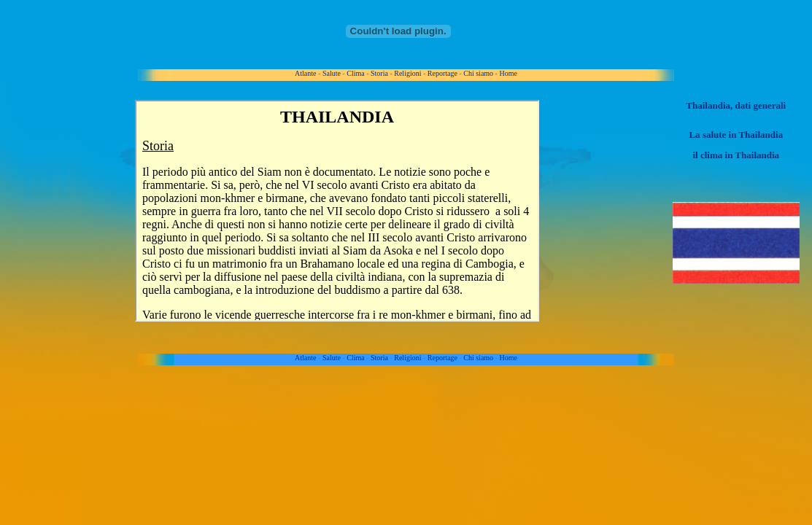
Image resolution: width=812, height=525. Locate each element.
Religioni (407, 73)
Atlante (305, 73)
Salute (332, 73)
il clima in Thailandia (736, 155)
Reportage (442, 73)
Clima (355, 73)
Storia (379, 73)
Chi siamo (478, 73)
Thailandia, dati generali (736, 105)
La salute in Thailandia (736, 135)
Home (508, 73)
